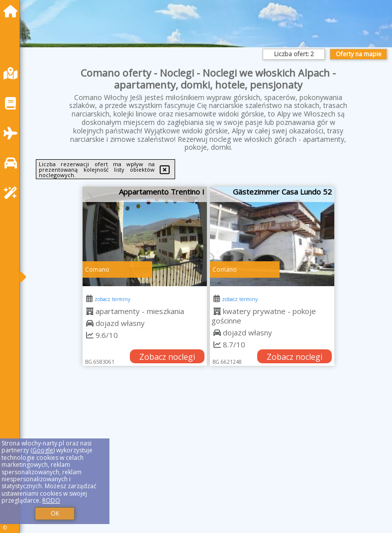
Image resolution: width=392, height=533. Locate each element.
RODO (51, 500)
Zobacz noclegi (167, 357)
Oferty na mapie (359, 54)
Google (43, 450)
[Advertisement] (208, 461)
